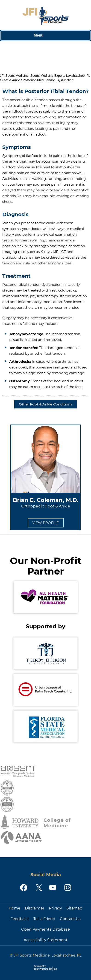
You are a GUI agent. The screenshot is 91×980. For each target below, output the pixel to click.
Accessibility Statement (46, 940)
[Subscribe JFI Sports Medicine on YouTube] (53, 888)
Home (15, 908)
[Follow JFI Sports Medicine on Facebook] (24, 888)
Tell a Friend (44, 919)
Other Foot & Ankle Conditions (46, 404)
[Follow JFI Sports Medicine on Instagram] (67, 888)
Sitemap (74, 908)
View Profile (45, 523)
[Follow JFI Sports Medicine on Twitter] (38, 888)
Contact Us (70, 919)
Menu (44, 36)
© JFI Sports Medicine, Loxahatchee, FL (45, 955)
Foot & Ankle (11, 80)
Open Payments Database (45, 929)
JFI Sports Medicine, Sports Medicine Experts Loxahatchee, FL (45, 76)
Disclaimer (35, 908)
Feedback (20, 919)
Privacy (55, 908)
